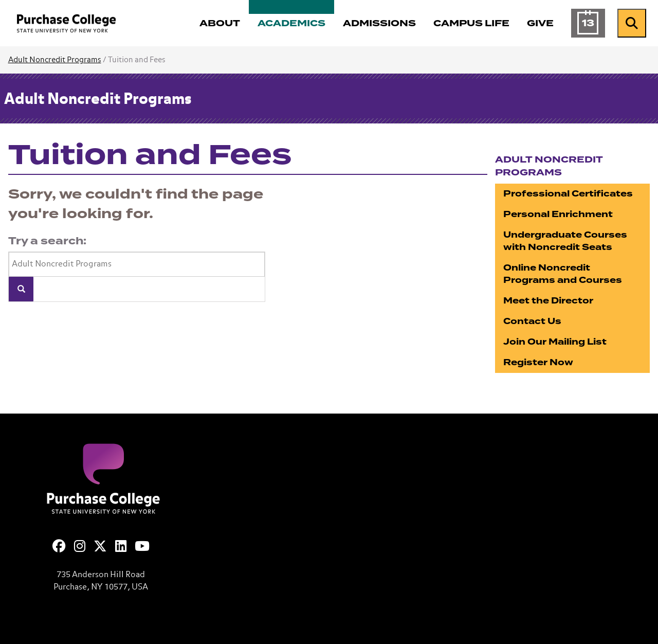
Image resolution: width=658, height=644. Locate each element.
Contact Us (532, 321)
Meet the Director (548, 301)
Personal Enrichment (558, 214)
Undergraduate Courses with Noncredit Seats (565, 241)
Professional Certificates (568, 194)
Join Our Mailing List (555, 342)
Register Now (538, 362)
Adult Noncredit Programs (55, 60)
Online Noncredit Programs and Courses (563, 274)
